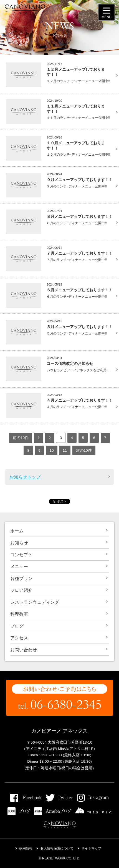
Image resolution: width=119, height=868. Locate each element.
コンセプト (21, 555)
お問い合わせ (24, 650)
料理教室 (19, 614)
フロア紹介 (21, 590)
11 (65, 450)
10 (51, 450)
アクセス (19, 638)
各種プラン (21, 578)
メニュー (19, 567)
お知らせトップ (25, 477)
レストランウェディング (35, 602)
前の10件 (21, 438)
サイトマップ (91, 848)
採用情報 (26, 848)
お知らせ (19, 543)
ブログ (17, 626)
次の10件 (84, 450)
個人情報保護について (57, 848)
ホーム (17, 531)
